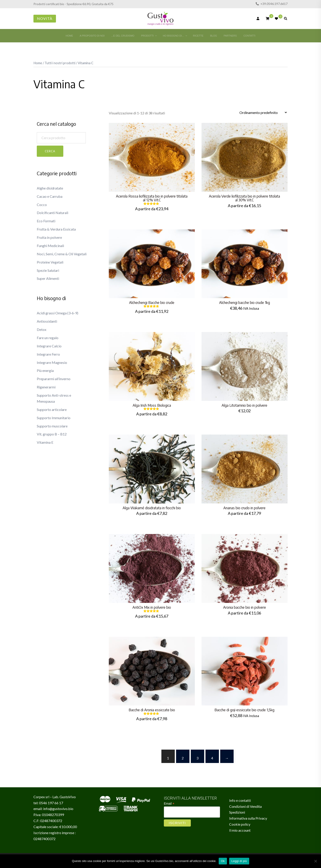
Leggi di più (239, 861)
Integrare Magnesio (52, 362)
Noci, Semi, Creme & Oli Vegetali (62, 254)
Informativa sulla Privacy (248, 818)
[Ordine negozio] (263, 112)
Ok (223, 861)
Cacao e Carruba (50, 196)
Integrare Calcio (49, 346)
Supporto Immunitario (54, 418)
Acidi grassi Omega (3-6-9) (58, 313)
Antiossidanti (47, 321)
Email (169, 804)
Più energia (45, 370)
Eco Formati (46, 221)
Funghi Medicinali (50, 246)
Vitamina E (45, 442)
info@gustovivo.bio (58, 809)
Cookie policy (240, 824)
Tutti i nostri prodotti (60, 63)
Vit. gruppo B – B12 (52, 434)
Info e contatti (240, 800)
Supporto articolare (52, 409)
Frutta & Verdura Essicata (56, 229)
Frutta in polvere (49, 237)
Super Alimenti (48, 278)
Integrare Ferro (48, 354)
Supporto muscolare (52, 426)
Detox (42, 329)
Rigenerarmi (46, 387)
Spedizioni (237, 812)
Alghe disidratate (50, 188)
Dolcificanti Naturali (52, 213)
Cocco (42, 205)
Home (38, 63)
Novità (45, 18)
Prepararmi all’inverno (54, 379)
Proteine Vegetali (50, 262)
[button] (39, 117)
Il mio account (240, 830)
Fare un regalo (48, 338)
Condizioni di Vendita (245, 806)
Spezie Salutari (48, 270)
